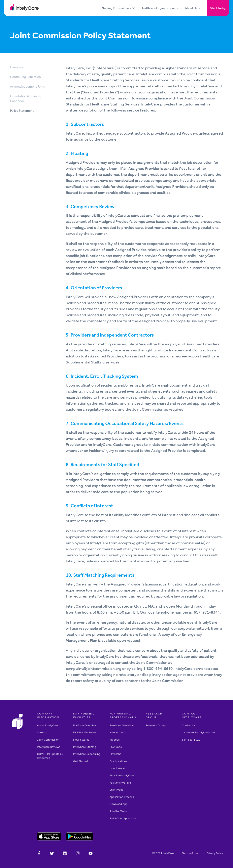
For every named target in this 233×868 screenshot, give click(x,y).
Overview (17, 67)
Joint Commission (48, 740)
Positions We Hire (120, 783)
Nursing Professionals (116, 8)
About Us (191, 8)
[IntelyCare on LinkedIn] (65, 854)
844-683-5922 (191, 740)
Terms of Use (190, 853)
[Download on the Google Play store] (80, 837)
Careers (42, 732)
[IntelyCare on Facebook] (39, 854)
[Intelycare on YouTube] (91, 854)
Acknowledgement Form (27, 86)
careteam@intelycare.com (198, 732)
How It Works (81, 740)
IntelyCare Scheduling (87, 754)
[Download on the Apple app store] (49, 837)
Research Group (156, 725)
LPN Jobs (115, 754)
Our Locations (118, 761)
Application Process (122, 797)
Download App (119, 804)
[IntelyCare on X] (52, 854)
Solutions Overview (122, 725)
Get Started (80, 761)
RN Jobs (115, 740)
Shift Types (116, 790)
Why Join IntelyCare (122, 775)
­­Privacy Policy (215, 853)
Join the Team (118, 811)
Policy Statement (22, 111)
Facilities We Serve (85, 732)
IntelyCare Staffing (85, 747)
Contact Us (189, 725)
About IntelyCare (47, 725)
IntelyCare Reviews (49, 747)
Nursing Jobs (118, 732)
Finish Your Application (123, 818)
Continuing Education (25, 77)
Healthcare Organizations (158, 8)
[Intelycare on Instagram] (78, 854)
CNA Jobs (116, 747)
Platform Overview (85, 725)
